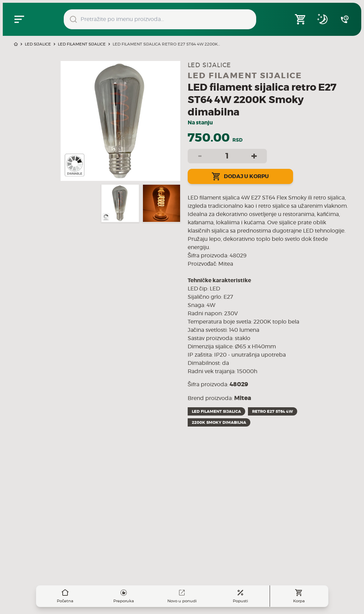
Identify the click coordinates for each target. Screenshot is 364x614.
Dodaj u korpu (240, 176)
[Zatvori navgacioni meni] (19, 19)
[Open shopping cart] (301, 19)
